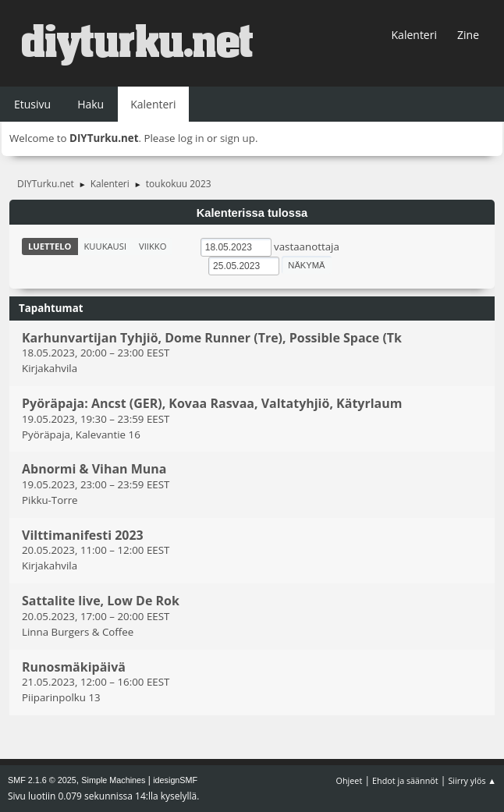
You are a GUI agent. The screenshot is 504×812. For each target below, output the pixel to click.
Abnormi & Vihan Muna (94, 470)
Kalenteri (414, 35)
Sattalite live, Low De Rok (101, 601)
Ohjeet (350, 780)
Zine (468, 35)
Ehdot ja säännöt (405, 780)
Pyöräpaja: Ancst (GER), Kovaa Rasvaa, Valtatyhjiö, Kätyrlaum (212, 404)
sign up (238, 138)
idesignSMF (175, 780)
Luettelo (50, 246)
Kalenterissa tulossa (252, 213)
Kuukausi (106, 246)
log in (191, 138)
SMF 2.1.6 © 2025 (42, 780)
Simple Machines (113, 780)
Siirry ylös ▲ (472, 780)
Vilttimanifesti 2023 (83, 535)
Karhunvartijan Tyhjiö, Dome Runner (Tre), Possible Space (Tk (212, 338)
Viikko (153, 246)
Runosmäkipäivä (74, 667)
